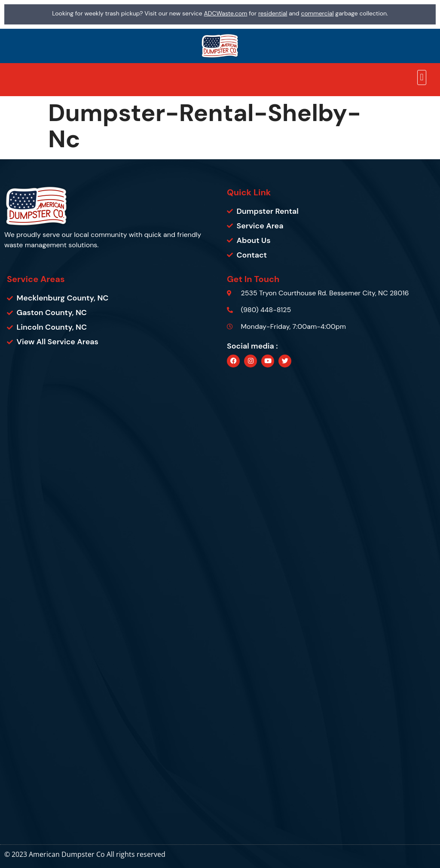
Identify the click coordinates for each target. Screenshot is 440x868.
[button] (422, 77)
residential (273, 13)
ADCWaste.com (226, 13)
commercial (317, 13)
